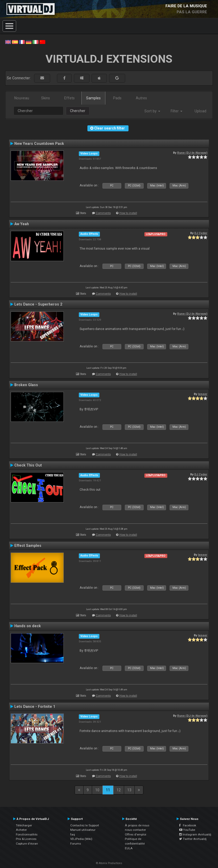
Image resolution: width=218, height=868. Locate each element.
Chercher (78, 111)
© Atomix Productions (109, 863)
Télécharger (24, 825)
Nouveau (22, 98)
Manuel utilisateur (83, 830)
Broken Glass (26, 385)
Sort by (152, 111)
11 (108, 790)
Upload (200, 111)
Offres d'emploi (136, 834)
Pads (117, 98)
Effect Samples (28, 546)
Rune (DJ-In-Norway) (192, 153)
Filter (177, 111)
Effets (69, 98)
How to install (128, 213)
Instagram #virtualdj (195, 834)
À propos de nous (137, 825)
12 (119, 790)
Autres (141, 98)
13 (129, 790)
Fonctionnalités (27, 834)
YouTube (187, 830)
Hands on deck (28, 626)
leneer (203, 394)
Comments (103, 213)
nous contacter (135, 830)
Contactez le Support (85, 825)
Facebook (188, 825)
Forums (76, 844)
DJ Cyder (201, 233)
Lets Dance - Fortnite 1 (35, 707)
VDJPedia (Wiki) (81, 839)
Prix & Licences (26, 839)
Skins (46, 98)
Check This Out (28, 465)
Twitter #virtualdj (193, 839)
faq (73, 834)
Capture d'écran (27, 844)
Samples (93, 98)
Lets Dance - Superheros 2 (38, 304)
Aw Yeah (22, 224)
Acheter (21, 830)
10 (97, 790)
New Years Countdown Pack (39, 144)
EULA (129, 848)
